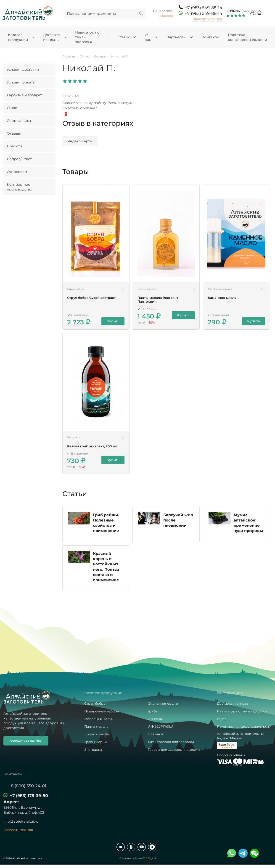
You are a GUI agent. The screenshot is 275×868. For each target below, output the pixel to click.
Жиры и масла (97, 734)
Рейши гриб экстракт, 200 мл (92, 446)
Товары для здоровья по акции (174, 750)
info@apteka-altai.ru (21, 821)
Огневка (155, 719)
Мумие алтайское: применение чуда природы (249, 524)
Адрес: (11, 802)
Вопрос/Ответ (19, 159)
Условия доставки (23, 69)
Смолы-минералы (163, 704)
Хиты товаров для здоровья (171, 742)
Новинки (155, 734)
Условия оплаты (21, 82)
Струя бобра (95, 704)
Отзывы (234, 11)
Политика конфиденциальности (244, 727)
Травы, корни (96, 742)
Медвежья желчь (99, 719)
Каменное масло (222, 298)
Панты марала (96, 727)
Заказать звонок (208, 19)
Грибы (153, 711)
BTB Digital (149, 858)
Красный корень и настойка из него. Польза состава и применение (106, 569)
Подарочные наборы (102, 711)
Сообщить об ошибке (26, 741)
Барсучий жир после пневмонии (178, 522)
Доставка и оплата (233, 704)
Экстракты (93, 750)
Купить (113, 321)
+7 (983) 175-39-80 (29, 796)
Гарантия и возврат (24, 95)
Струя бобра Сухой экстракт (91, 298)
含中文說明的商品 (161, 727)
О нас (12, 108)
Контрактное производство (20, 187)
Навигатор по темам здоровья (243, 711)
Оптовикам (17, 172)
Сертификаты (19, 121)
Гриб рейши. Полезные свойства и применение (106, 524)
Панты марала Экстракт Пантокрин (158, 300)
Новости (14, 146)
